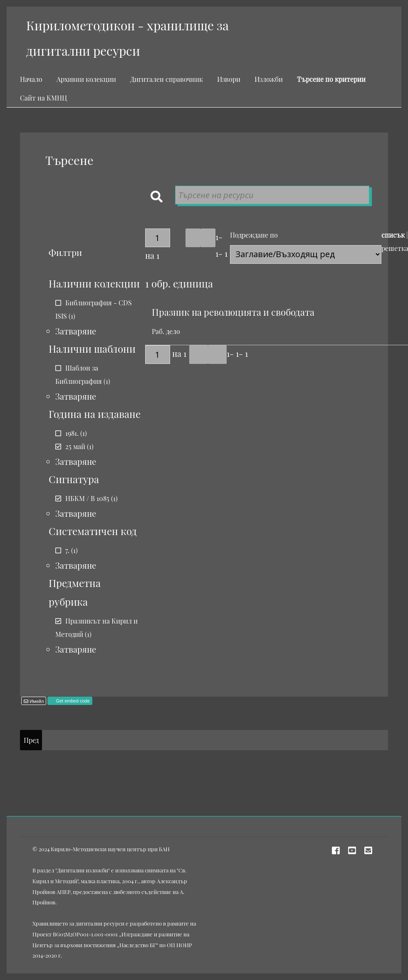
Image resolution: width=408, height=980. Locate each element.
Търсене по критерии (331, 79)
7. (67, 550)
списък (393, 235)
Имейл (36, 701)
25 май (75, 446)
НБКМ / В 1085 (87, 498)
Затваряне (76, 331)
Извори (229, 79)
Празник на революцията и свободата (233, 312)
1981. (72, 433)
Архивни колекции (86, 79)
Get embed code (72, 701)
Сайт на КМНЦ (43, 98)
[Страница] (158, 238)
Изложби (269, 79)
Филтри (65, 252)
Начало (31, 79)
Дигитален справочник (167, 79)
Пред (31, 740)
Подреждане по (254, 235)
